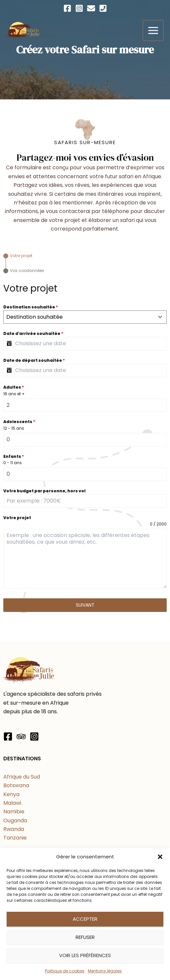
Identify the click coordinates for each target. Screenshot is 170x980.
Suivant (85, 605)
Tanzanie (15, 838)
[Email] (91, 8)
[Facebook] (67, 8)
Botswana (16, 785)
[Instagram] (79, 8)
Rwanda (14, 829)
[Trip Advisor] (21, 736)
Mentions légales (105, 971)
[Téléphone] (103, 8)
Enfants (14, 456)
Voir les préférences (85, 955)
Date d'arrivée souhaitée (33, 333)
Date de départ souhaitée (34, 360)
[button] (160, 857)
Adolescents (19, 422)
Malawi (12, 803)
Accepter (85, 919)
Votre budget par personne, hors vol (44, 491)
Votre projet (17, 518)
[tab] (18, 256)
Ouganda (15, 820)
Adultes (14, 387)
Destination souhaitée (31, 307)
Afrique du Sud (22, 777)
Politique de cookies (65, 971)
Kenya (11, 794)
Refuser (85, 937)
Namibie (14, 812)
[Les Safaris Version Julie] (23, 30)
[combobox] (85, 317)
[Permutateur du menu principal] (153, 30)
